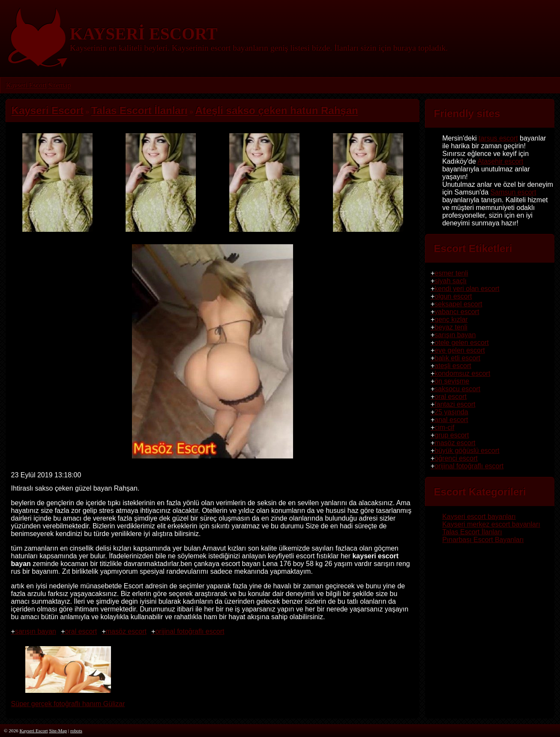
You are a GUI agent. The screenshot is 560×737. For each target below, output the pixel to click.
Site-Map (58, 731)
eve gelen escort (460, 350)
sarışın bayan (36, 631)
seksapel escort (458, 304)
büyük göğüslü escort (467, 451)
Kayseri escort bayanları (479, 517)
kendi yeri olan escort (467, 289)
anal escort (451, 420)
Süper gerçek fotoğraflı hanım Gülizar (68, 700)
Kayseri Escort (26, 85)
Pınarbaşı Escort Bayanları (483, 540)
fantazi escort (455, 404)
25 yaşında (451, 412)
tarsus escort (498, 138)
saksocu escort (457, 389)
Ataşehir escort (500, 161)
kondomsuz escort (462, 373)
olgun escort (453, 296)
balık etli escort (457, 358)
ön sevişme (452, 381)
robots (76, 731)
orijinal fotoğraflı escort (190, 631)
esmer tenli (451, 273)
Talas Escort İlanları (472, 532)
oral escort (81, 631)
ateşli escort (453, 366)
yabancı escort (457, 312)
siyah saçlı (451, 281)
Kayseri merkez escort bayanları (491, 524)
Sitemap (59, 85)
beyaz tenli (451, 327)
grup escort (452, 435)
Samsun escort (514, 192)
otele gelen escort (461, 343)
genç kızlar (451, 319)
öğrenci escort (456, 458)
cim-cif (444, 427)
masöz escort (126, 631)
